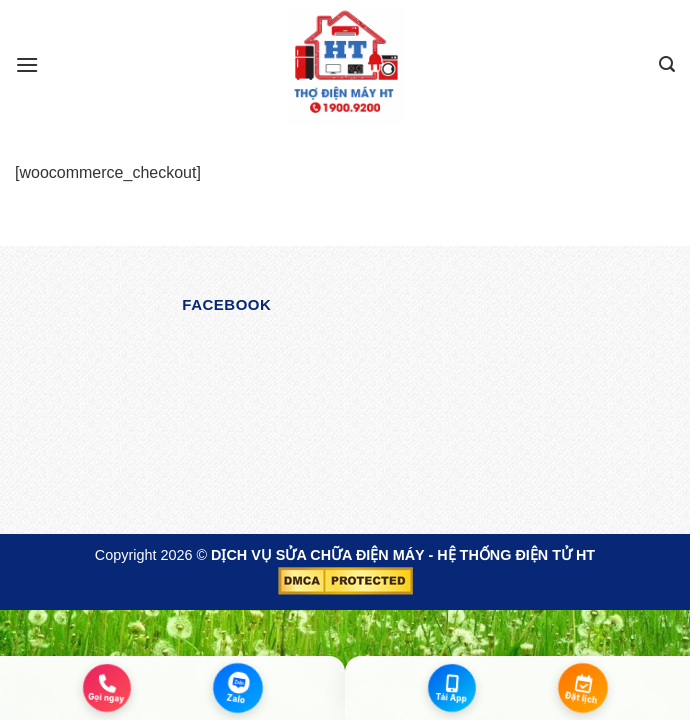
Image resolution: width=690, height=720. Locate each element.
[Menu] (27, 64)
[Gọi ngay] (107, 687)
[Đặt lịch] (583, 688)
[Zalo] (238, 688)
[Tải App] (452, 687)
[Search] (667, 64)
